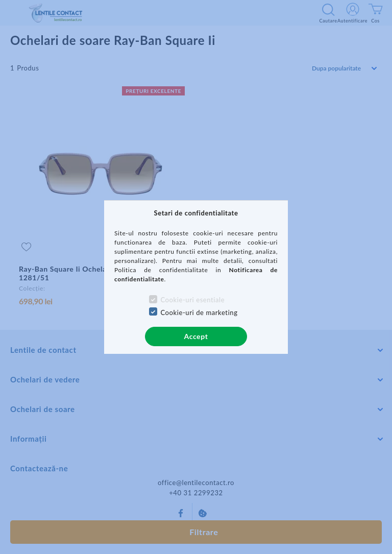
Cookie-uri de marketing (199, 312)
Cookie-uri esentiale (192, 300)
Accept (196, 336)
